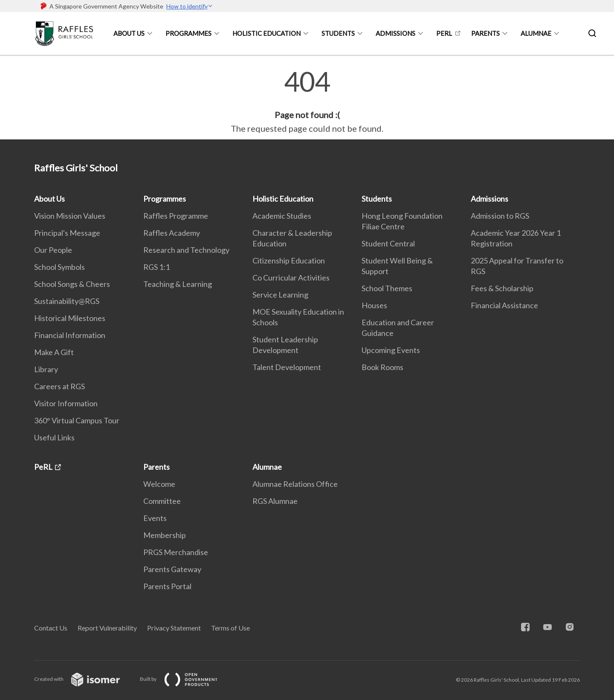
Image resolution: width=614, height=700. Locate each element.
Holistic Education (266, 33)
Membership (165, 535)
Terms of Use (230, 628)
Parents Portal (167, 586)
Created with (84, 679)
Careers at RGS (59, 386)
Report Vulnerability (107, 628)
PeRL (444, 33)
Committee (162, 501)
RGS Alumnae (275, 501)
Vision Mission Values (70, 216)
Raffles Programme (176, 216)
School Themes (387, 288)
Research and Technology (186, 250)
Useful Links (54, 437)
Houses (374, 305)
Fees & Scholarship (502, 288)
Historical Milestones (70, 318)
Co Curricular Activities (291, 278)
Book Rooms (382, 367)
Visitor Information (66, 403)
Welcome (159, 484)
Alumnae (536, 33)
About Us (129, 33)
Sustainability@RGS (67, 301)
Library (46, 369)
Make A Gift (54, 352)
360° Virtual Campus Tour (77, 420)
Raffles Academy (172, 233)
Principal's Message (67, 233)
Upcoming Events (391, 350)
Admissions (395, 33)
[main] (307, 101)
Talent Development (287, 367)
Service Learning (280, 295)
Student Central (388, 243)
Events (155, 518)
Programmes (188, 33)
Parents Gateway (172, 569)
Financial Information (70, 335)
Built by (185, 679)
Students (338, 33)
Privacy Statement (174, 628)
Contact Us (51, 628)
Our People (53, 250)
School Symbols (59, 267)
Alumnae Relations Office (295, 484)
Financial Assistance (504, 305)
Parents (485, 33)
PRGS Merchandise (176, 552)
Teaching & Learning (178, 284)
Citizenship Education (289, 260)
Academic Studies (282, 216)
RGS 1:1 (156, 267)
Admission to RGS (500, 216)
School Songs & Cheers (72, 284)
